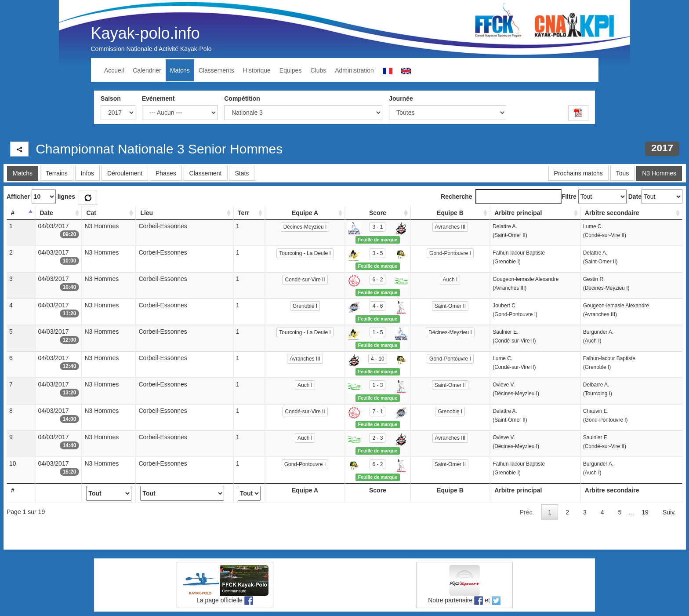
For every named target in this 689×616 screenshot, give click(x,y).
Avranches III (450, 227)
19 (645, 512)
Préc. (527, 512)
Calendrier (147, 70)
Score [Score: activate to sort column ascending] (378, 213)
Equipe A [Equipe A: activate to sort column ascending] (305, 213)
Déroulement (125, 173)
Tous (623, 173)
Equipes (291, 70)
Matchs (180, 70)
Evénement (158, 98)
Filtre (569, 197)
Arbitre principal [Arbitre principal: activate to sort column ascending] (518, 213)
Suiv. (669, 512)
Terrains (57, 173)
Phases (166, 173)
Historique (257, 70)
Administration (354, 70)
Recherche (501, 197)
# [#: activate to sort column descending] (13, 213)
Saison (111, 98)
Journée (401, 98)
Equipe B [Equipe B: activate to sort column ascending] (450, 213)
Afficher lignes (41, 197)
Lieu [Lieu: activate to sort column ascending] (147, 213)
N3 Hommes (659, 173)
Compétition (242, 98)
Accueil (114, 70)
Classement (206, 173)
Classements (216, 70)
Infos (87, 173)
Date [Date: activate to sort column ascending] (46, 213)
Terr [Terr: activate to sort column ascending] (243, 213)
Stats (242, 173)
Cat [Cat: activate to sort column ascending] (91, 213)
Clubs (318, 70)
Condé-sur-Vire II (305, 280)
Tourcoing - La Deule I (305, 253)
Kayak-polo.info (145, 33)
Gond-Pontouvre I (450, 253)
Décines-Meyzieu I (305, 227)
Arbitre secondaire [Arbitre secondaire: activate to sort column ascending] (612, 213)
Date (635, 197)
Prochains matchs (578, 173)
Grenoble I (305, 306)
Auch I (450, 280)
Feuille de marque (378, 240)
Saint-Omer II (450, 306)
